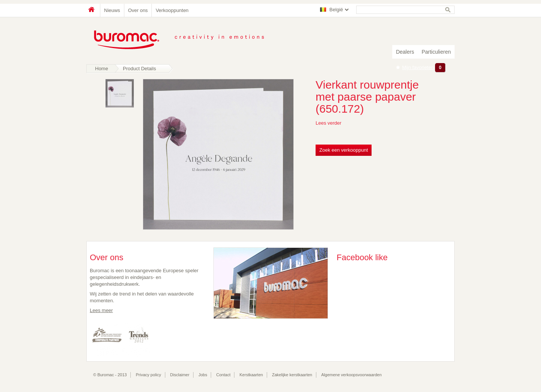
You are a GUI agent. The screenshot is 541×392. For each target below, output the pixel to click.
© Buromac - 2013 (110, 375)
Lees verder (329, 123)
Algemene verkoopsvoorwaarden (351, 375)
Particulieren (436, 52)
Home (93, 10)
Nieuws (112, 10)
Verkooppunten (172, 10)
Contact (224, 375)
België (336, 10)
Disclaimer (180, 375)
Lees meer (101, 310)
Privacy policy (149, 375)
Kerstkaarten (251, 375)
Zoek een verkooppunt (344, 150)
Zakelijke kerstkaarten (292, 375)
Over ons (138, 10)
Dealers (405, 52)
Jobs (203, 375)
